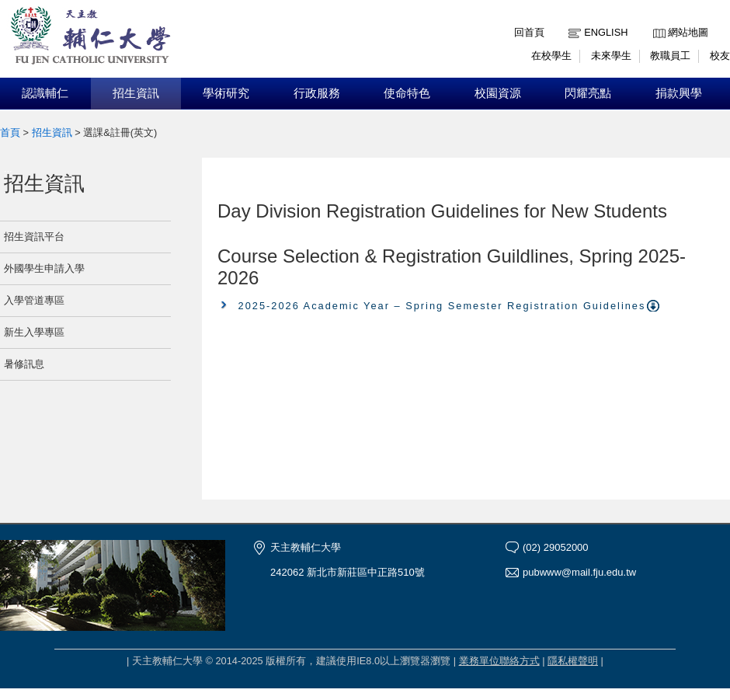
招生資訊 (136, 93)
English (606, 32)
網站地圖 (688, 32)
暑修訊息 (24, 364)
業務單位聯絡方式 (499, 661)
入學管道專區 (34, 300)
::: (657, 21)
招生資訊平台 (34, 237)
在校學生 (551, 56)
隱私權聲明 (573, 661)
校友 (720, 56)
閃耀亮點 (588, 93)
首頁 (10, 132)
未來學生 (611, 56)
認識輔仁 (45, 93)
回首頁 (529, 32)
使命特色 (407, 93)
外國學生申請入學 (44, 268)
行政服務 (317, 93)
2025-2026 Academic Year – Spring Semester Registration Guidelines (442, 306)
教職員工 (670, 56)
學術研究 (226, 93)
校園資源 (498, 93)
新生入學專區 (34, 332)
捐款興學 (679, 93)
